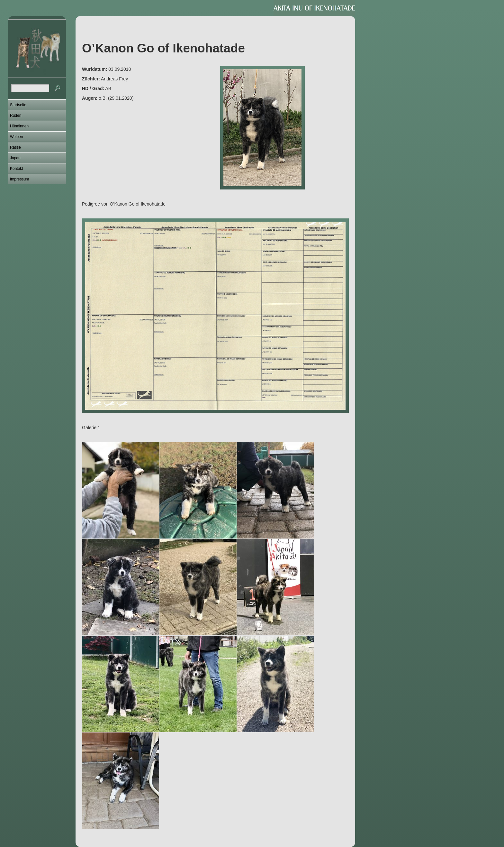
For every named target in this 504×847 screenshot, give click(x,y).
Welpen (16, 137)
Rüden (16, 115)
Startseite (18, 105)
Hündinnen (19, 126)
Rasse (15, 147)
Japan (15, 158)
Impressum (19, 179)
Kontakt (17, 169)
